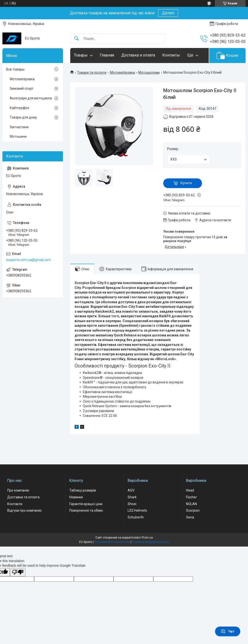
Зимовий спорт (22, 88)
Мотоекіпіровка (122, 72)
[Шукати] (77, 39)
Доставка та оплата (23, 497)
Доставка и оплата (138, 55)
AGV (131, 490)
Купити (186, 183)
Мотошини (18, 136)
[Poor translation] (18, 572)
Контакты (171, 55)
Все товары (15, 69)
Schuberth (136, 517)
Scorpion (193, 510)
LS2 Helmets (137, 510)
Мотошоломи (149, 72)
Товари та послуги (92, 72)
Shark (132, 497)
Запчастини (19, 127)
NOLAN (191, 504)
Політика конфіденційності (151, 542)
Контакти (15, 504)
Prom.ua (147, 538)
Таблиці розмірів (83, 490)
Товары (81, 55)
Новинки (76, 497)
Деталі (168, 13)
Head (190, 490)
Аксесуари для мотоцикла (31, 98)
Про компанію (18, 490)
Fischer (191, 497)
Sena (190, 517)
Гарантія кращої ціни (86, 504)
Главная (107, 55)
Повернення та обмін (86, 510)
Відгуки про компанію (24, 510)
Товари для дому (23, 117)
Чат (228, 631)
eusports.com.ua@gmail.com (28, 260)
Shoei (132, 504)
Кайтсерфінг (20, 108)
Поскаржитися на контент (112, 542)
